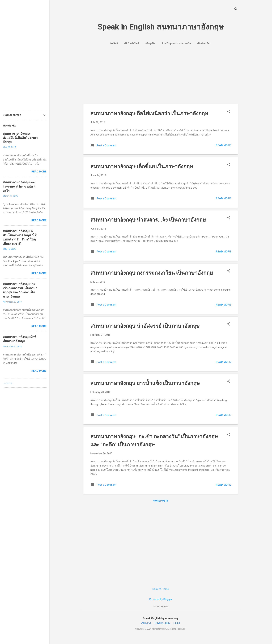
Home (114, 44)
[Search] (236, 9)
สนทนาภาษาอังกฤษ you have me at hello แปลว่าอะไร (20, 186)
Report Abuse (161, 606)
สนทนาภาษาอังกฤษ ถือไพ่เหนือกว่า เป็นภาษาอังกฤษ (149, 113)
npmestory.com (159, 629)
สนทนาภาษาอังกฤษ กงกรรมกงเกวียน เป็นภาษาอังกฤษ (152, 273)
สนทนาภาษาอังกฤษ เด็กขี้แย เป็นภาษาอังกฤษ (142, 166)
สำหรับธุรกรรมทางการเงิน (176, 44)
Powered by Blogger (161, 599)
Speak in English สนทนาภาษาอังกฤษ (161, 27)
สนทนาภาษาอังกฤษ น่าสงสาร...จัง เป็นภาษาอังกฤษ (148, 220)
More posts (161, 501)
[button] (229, 112)
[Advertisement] (161, 74)
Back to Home (161, 589)
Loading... (8, 383)
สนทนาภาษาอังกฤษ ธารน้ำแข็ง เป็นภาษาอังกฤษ (145, 383)
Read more (223, 145)
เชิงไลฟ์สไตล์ (132, 44)
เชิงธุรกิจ (150, 44)
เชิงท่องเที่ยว (204, 44)
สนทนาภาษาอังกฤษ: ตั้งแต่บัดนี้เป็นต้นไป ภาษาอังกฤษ (20, 138)
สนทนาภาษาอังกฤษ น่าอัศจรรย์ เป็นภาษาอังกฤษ (145, 326)
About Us (146, 623)
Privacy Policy (162, 623)
